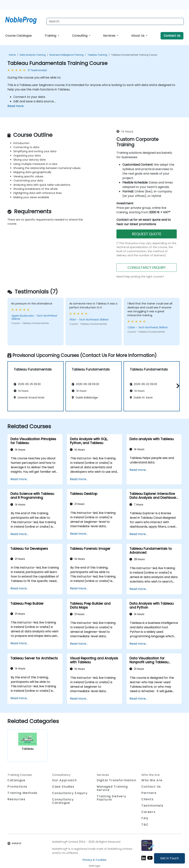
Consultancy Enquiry (70, 793)
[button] (177, 386)
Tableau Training (97, 55)
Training (51, 36)
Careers (148, 812)
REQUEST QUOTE (147, 234)
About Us (138, 36)
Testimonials (152, 806)
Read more (16, 106)
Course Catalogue (18, 36)
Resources (16, 799)
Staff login (95, 866)
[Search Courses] (115, 21)
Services (110, 36)
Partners (149, 793)
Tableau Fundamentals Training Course (134, 55)
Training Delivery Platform (111, 798)
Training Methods (23, 793)
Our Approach (64, 780)
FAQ (145, 818)
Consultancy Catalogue (63, 801)
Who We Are (152, 780)
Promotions (17, 787)
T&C (145, 825)
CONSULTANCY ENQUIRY (147, 268)
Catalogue (16, 780)
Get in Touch (169, 858)
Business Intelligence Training (67, 55)
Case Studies (63, 787)
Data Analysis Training (33, 55)
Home (12, 55)
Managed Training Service (112, 788)
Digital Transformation (116, 780)
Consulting (80, 36)
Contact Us (172, 36)
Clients (147, 799)
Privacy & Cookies (94, 860)
